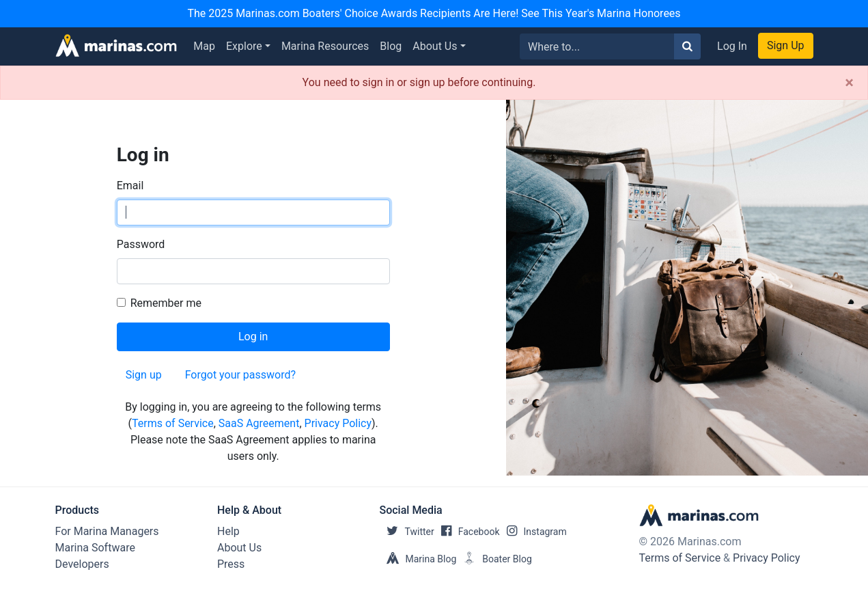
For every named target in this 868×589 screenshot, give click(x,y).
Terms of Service (173, 423)
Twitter (407, 532)
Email (130, 186)
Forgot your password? (240, 375)
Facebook (467, 532)
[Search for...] (597, 46)
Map (204, 46)
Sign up (144, 375)
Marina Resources (325, 46)
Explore (244, 46)
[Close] (849, 83)
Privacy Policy (338, 423)
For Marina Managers (107, 531)
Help (228, 531)
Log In (732, 46)
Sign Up (786, 45)
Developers (82, 564)
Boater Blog (494, 559)
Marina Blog (418, 559)
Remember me (166, 303)
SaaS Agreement (259, 423)
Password (141, 244)
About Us (435, 46)
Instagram (533, 532)
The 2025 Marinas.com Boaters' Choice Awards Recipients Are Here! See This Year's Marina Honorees (434, 13)
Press (231, 564)
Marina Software (95, 548)
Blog (391, 46)
